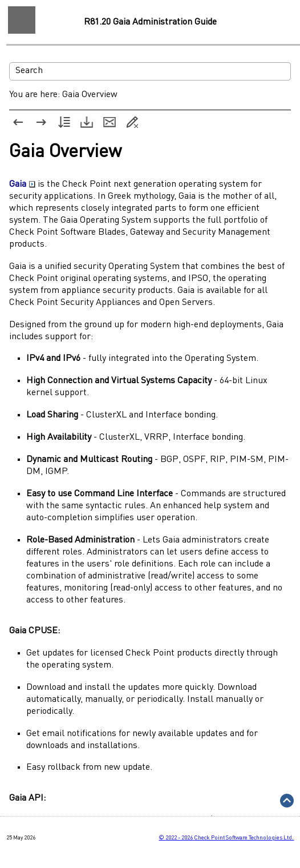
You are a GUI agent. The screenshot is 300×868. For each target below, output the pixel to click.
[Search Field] (150, 71)
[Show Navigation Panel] (22, 20)
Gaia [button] (22, 184)
